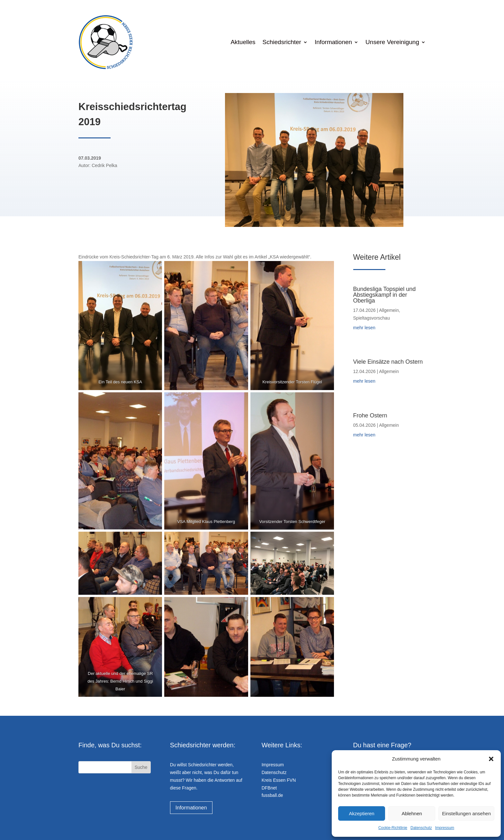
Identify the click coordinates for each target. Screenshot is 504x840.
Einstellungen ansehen (466, 813)
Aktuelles (243, 42)
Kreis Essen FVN (279, 780)
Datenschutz (421, 828)
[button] (491, 759)
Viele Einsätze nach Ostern (388, 362)
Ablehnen (412, 813)
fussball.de (272, 795)
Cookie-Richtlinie (393, 828)
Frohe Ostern (370, 415)
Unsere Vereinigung (392, 42)
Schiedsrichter (282, 42)
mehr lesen (364, 328)
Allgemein (389, 310)
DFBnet (269, 788)
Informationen (333, 42)
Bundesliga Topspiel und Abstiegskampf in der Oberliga (385, 295)
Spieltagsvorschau (372, 318)
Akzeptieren (361, 813)
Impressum (445, 828)
